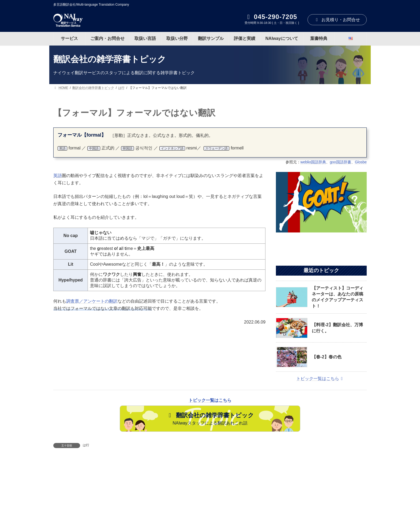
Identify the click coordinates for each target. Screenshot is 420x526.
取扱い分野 (185, 502)
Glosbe (361, 162)
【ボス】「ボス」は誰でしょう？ (107, 469)
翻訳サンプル (218, 502)
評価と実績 (252, 502)
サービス (80, 502)
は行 (86, 445)
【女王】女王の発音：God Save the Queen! (262, 469)
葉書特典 (322, 502)
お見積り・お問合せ (337, 20)
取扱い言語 (153, 502)
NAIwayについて (288, 502)
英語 (58, 176)
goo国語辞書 (340, 162)
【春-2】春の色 (327, 357)
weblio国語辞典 (313, 162)
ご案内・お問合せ (116, 502)
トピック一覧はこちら (320, 379)
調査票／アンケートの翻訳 (92, 301)
